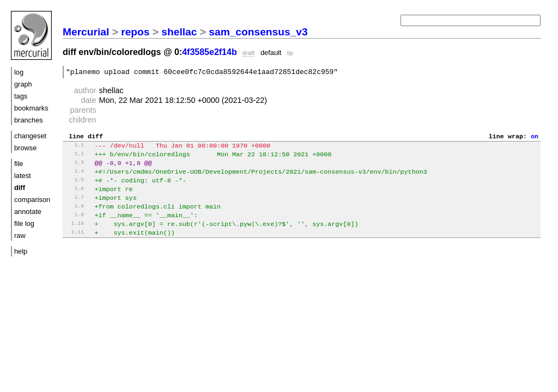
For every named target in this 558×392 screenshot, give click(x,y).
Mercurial (86, 32)
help (21, 251)
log (19, 72)
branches (29, 120)
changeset (30, 136)
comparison (32, 200)
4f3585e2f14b (210, 52)
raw (20, 235)
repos (135, 32)
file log (24, 223)
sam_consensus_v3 (258, 32)
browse (25, 148)
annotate (28, 212)
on (535, 139)
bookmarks (31, 108)
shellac (179, 32)
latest (23, 176)
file (19, 164)
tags (21, 96)
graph (23, 84)
